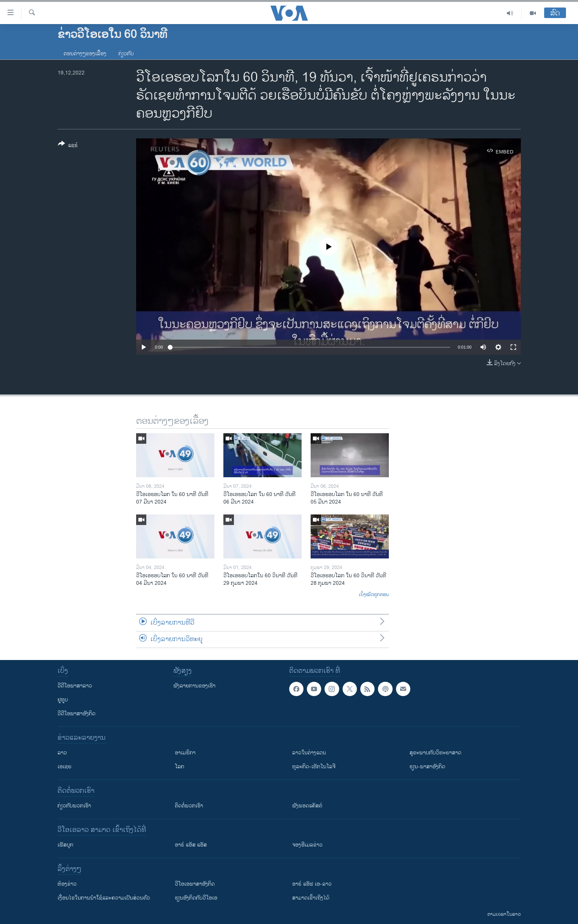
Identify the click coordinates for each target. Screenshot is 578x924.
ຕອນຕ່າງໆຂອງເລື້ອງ (85, 54)
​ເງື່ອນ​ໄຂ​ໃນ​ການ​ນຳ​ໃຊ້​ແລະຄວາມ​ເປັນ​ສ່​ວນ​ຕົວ (104, 898)
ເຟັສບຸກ (65, 845)
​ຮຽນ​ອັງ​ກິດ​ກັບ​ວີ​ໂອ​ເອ (196, 898)
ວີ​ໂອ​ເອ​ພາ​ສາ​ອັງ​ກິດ (195, 884)
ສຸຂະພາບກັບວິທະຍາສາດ (435, 753)
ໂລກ (180, 767)
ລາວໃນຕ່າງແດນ (309, 753)
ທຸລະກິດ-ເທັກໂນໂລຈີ (314, 767)
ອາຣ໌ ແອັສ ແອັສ (191, 845)
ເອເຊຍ (64, 767)
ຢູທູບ (63, 700)
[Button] (68, 146)
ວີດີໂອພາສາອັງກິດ (77, 714)
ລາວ (62, 753)
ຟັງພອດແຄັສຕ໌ (307, 806)
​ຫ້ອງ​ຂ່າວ (67, 884)
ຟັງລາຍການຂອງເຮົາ (194, 686)
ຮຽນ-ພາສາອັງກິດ (427, 767)
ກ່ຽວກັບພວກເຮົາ (74, 806)
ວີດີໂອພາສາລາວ (75, 686)
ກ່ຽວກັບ (126, 54)
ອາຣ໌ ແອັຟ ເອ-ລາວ (312, 884)
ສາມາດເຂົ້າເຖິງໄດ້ (311, 898)
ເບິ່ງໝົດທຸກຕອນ (374, 595)
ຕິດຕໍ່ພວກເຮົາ (189, 806)
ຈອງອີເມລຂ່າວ (307, 845)
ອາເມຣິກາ (185, 753)
